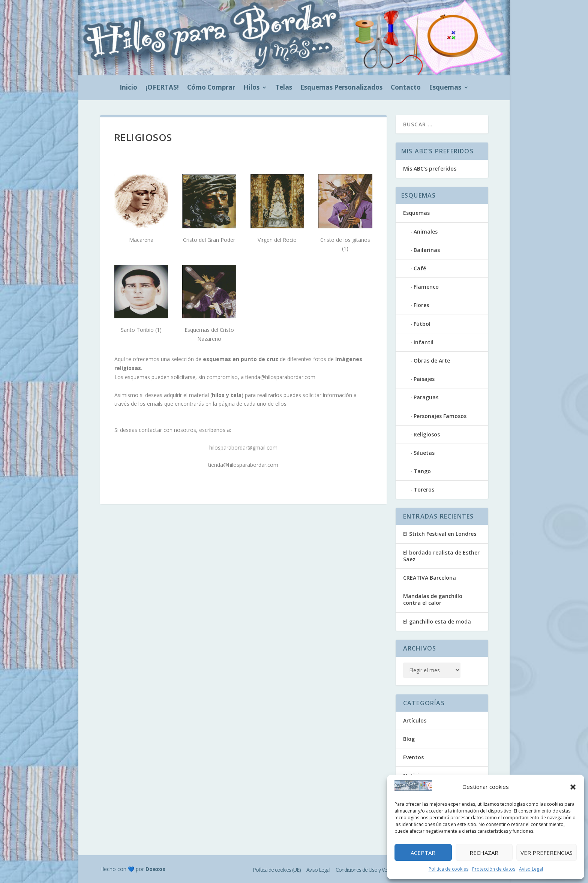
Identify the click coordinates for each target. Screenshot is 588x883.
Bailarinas (427, 250)
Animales (426, 232)
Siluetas (424, 453)
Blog (409, 739)
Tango (422, 471)
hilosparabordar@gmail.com (243, 447)
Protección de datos (494, 869)
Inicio (128, 88)
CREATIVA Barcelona (430, 578)
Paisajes (424, 379)
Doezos (155, 869)
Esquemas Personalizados (341, 88)
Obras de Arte (432, 361)
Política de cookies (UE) (277, 870)
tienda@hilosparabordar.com (280, 377)
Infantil (424, 342)
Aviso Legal (531, 869)
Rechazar (484, 853)
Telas (284, 88)
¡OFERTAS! (162, 88)
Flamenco (426, 287)
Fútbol (422, 324)
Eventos (413, 757)
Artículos (415, 720)
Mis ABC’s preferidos (430, 169)
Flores (421, 305)
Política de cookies (448, 869)
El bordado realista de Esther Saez (441, 556)
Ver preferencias (547, 853)
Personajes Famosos (440, 416)
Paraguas (426, 397)
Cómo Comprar (211, 88)
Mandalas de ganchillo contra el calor (433, 599)
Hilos (251, 88)
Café (420, 268)
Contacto (406, 88)
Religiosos (427, 434)
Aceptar (423, 853)
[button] (573, 787)
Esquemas (445, 88)
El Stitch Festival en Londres (440, 534)
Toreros (424, 489)
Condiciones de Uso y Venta (365, 870)
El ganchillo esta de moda (437, 621)
